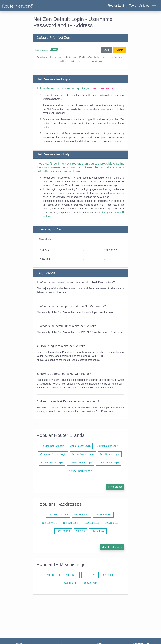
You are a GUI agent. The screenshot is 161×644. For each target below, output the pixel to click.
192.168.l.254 (90, 583)
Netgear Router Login (81, 471)
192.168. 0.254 (103, 515)
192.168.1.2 (112, 523)
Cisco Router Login (108, 463)
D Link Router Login (108, 446)
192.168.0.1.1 (49, 523)
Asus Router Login (80, 446)
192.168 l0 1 (63, 531)
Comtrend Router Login (53, 454)
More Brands (115, 487)
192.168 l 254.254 (58, 515)
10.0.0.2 (81, 531)
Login (106, 50)
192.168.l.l (72, 575)
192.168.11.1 (92, 523)
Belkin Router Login (52, 463)
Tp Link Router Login (53, 446)
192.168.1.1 (42, 50)
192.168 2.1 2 (82, 515)
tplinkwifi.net (98, 531)
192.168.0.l (107, 575)
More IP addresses (112, 547)
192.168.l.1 (70, 583)
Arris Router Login (110, 454)
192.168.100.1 (71, 523)
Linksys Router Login (80, 463)
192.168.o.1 (54, 575)
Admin (120, 50)
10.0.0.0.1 (89, 575)
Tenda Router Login (83, 454)
